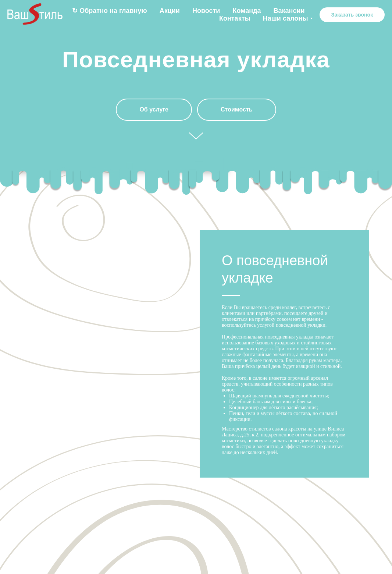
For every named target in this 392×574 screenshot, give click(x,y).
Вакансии (289, 11)
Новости (206, 11)
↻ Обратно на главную (110, 11)
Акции (170, 11)
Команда (247, 11)
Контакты (235, 18)
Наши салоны (286, 18)
